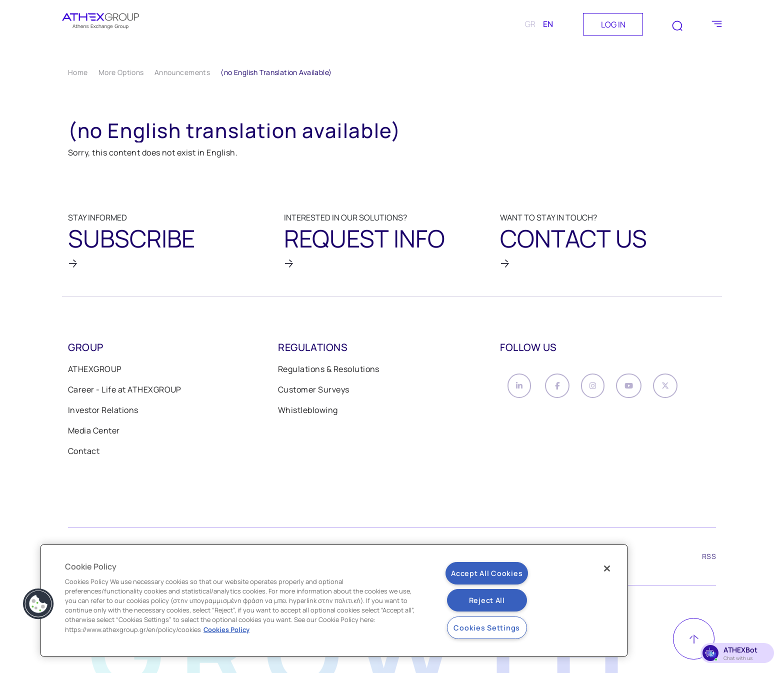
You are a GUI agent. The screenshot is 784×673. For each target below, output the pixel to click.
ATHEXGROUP (95, 370)
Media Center (94, 432)
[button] (38, 604)
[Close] (607, 568)
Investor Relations (103, 411)
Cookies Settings (487, 628)
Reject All (487, 600)
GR (530, 24)
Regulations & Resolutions (329, 370)
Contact (84, 452)
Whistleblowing (308, 411)
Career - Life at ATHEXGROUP (125, 391)
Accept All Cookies (487, 573)
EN (548, 24)
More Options (121, 72)
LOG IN (613, 24)
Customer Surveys (314, 391)
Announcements (182, 72)
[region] (334, 600)
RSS (709, 560)
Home (78, 72)
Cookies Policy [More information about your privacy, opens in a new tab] (226, 629)
